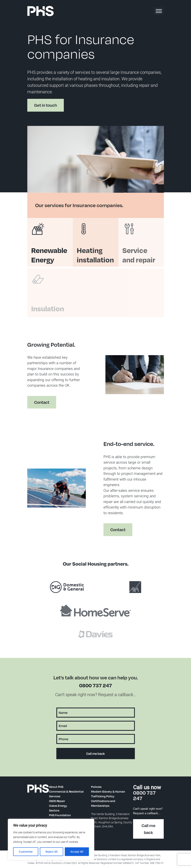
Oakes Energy (58, 806)
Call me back (149, 829)
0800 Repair (57, 801)
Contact (38, 406)
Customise (26, 852)
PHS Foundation (60, 815)
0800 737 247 (95, 685)
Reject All (52, 852)
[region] (51, 839)
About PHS (56, 787)
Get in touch (46, 105)
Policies (96, 787)
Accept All (77, 852)
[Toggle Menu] (159, 11)
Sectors (54, 810)
